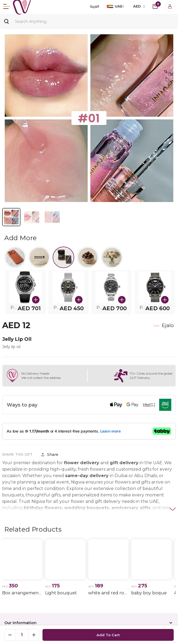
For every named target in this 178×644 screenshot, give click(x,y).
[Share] (49, 455)
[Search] (89, 21)
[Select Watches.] (63, 257)
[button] (26, 292)
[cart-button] (155, 6)
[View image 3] (52, 217)
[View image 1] (11, 217)
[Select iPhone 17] (15, 257)
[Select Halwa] (88, 257)
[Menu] (7, 6)
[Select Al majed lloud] (39, 257)
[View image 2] (32, 217)
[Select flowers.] (112, 257)
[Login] (170, 6)
